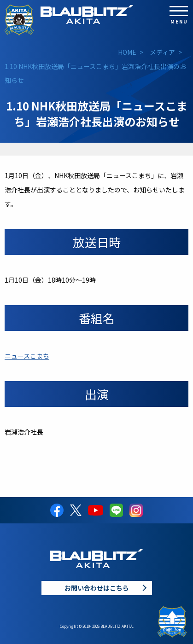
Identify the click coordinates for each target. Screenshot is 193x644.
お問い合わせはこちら (97, 588)
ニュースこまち (27, 356)
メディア (162, 52)
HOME (127, 52)
